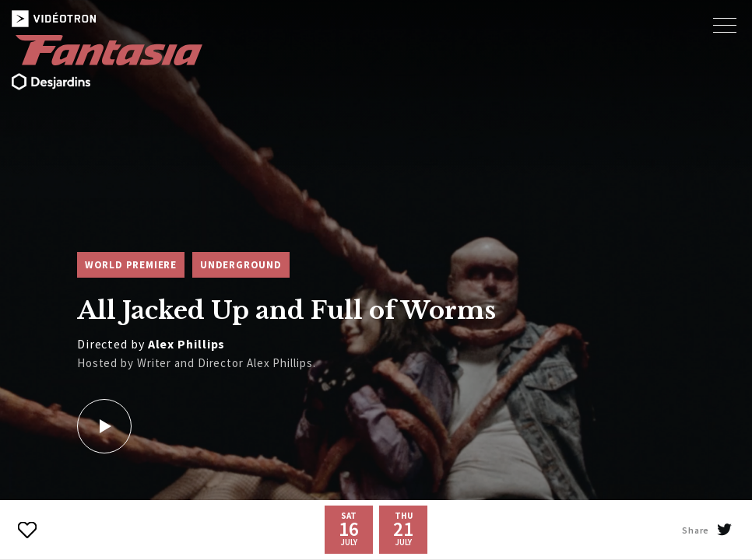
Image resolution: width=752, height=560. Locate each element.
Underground (241, 265)
